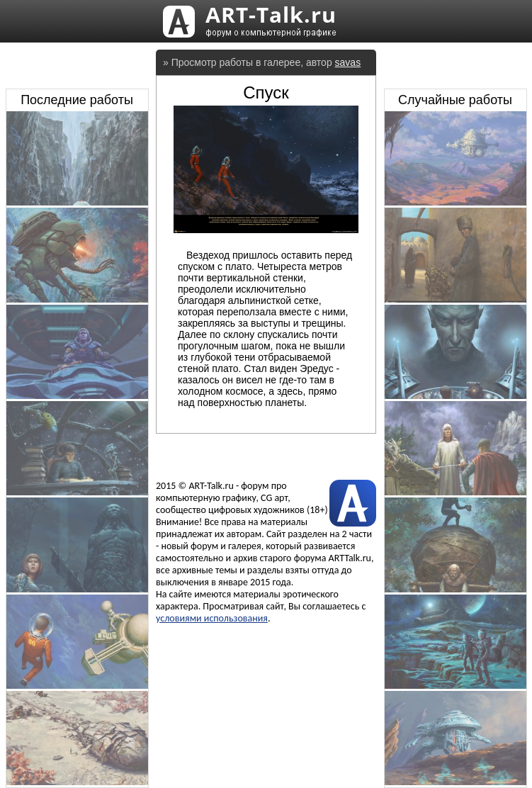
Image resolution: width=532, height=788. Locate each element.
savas (348, 62)
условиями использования (212, 618)
